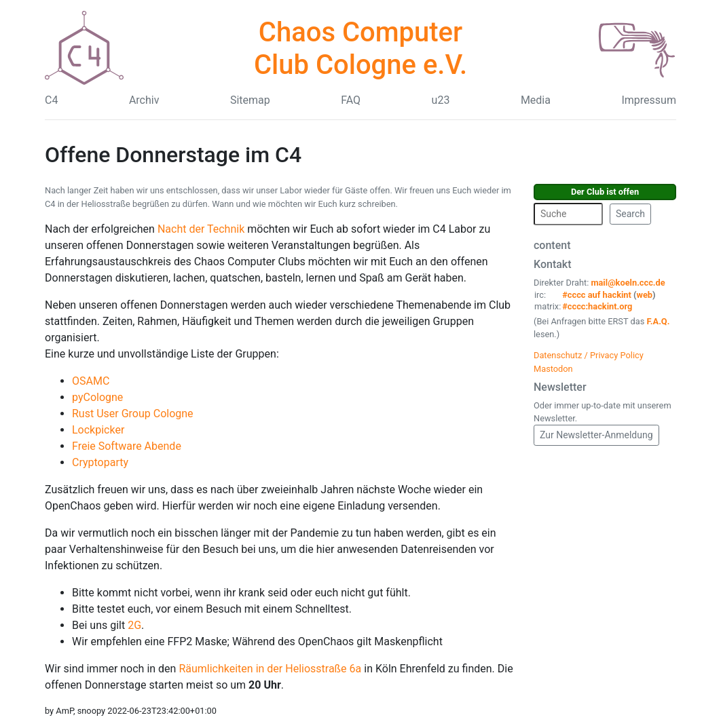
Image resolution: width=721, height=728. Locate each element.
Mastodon (553, 369)
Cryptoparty (100, 462)
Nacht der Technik (202, 229)
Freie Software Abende (127, 446)
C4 (51, 100)
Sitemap (250, 100)
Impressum (649, 100)
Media (536, 100)
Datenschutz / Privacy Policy (589, 355)
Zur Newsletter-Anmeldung (596, 435)
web (645, 295)
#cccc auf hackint (597, 295)
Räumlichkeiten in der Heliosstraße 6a (271, 669)
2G (134, 625)
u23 (441, 100)
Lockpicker (98, 430)
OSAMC (91, 381)
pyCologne (97, 397)
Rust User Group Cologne (133, 414)
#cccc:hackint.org (597, 306)
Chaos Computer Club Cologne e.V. (360, 49)
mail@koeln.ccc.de (628, 283)
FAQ (351, 100)
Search (630, 214)
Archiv (144, 100)
